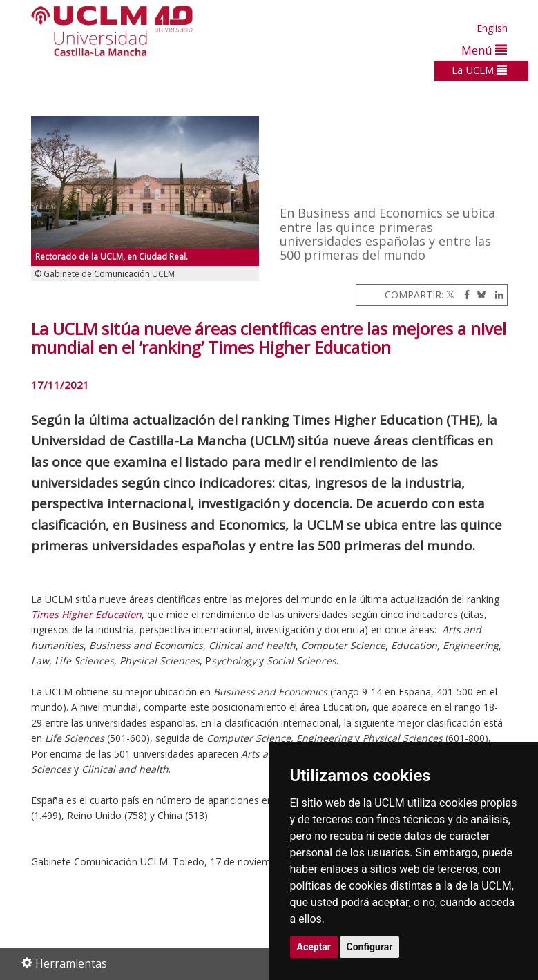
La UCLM (479, 70)
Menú (484, 50)
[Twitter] (450, 295)
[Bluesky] (479, 295)
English (492, 28)
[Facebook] (463, 295)
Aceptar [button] (314, 947)
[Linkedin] (496, 295)
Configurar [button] (370, 947)
